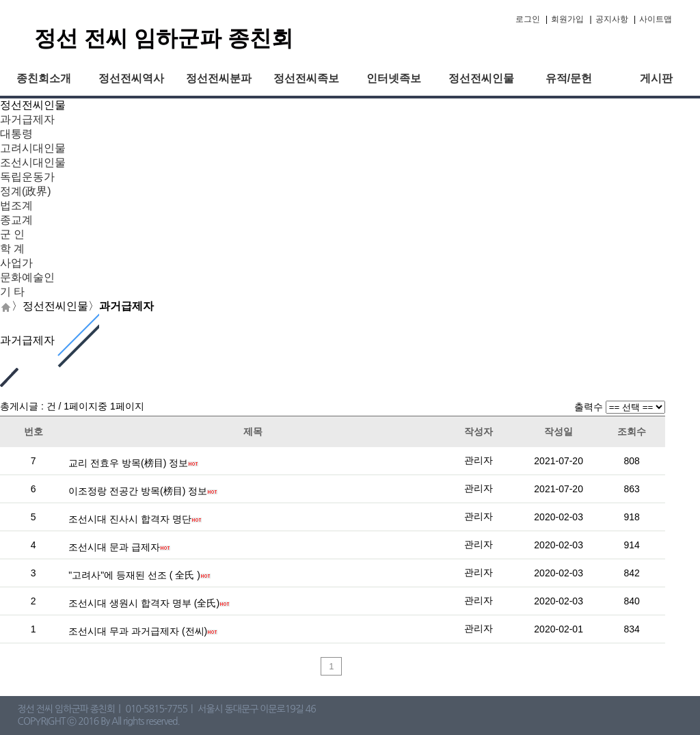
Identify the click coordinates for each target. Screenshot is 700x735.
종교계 (16, 220)
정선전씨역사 (131, 78)
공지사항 (612, 19)
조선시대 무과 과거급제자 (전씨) (138, 631)
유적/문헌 (569, 78)
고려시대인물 (33, 148)
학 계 (12, 249)
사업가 (16, 263)
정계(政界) (26, 191)
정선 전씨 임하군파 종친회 (164, 38)
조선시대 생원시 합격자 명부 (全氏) (144, 603)
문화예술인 (27, 277)
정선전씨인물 (481, 78)
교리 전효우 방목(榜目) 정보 (128, 463)
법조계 (16, 205)
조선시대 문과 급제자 (114, 547)
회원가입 (567, 19)
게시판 (656, 78)
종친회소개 (44, 78)
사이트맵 (656, 19)
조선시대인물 (33, 162)
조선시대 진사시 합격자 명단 (130, 519)
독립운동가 (27, 177)
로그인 (528, 19)
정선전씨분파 (219, 78)
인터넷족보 (394, 78)
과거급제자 (27, 119)
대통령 (16, 134)
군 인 (12, 234)
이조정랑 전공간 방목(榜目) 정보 (138, 491)
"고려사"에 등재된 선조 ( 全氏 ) (134, 575)
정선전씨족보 (306, 78)
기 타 (12, 292)
